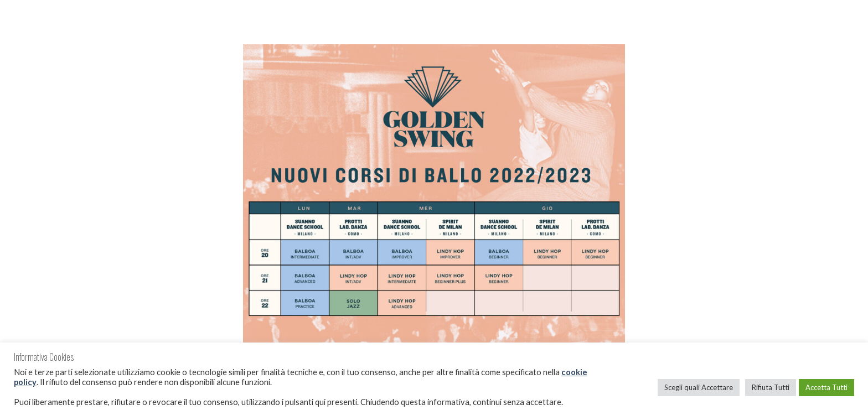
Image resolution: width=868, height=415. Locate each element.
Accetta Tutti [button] (826, 387)
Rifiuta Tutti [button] (771, 387)
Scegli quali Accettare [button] (699, 387)
